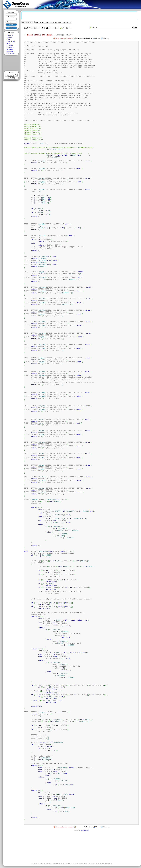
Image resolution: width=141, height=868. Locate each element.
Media (9, 43)
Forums (9, 37)
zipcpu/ (30, 35)
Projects (10, 35)
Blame (97, 827)
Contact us (10, 53)
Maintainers (10, 51)
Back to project (27, 22)
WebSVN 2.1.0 (85, 830)
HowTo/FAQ (11, 41)
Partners (10, 49)
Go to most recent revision (64, 827)
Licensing (10, 45)
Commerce (10, 47)
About (9, 39)
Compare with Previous (84, 827)
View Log (106, 827)
